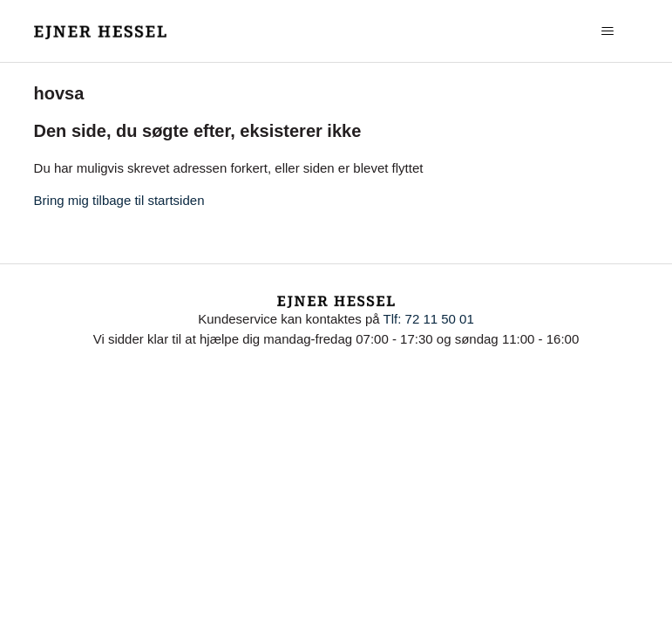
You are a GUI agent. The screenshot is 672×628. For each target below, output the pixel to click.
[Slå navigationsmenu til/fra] (607, 31)
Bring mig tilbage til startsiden (119, 200)
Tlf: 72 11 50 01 (429, 319)
